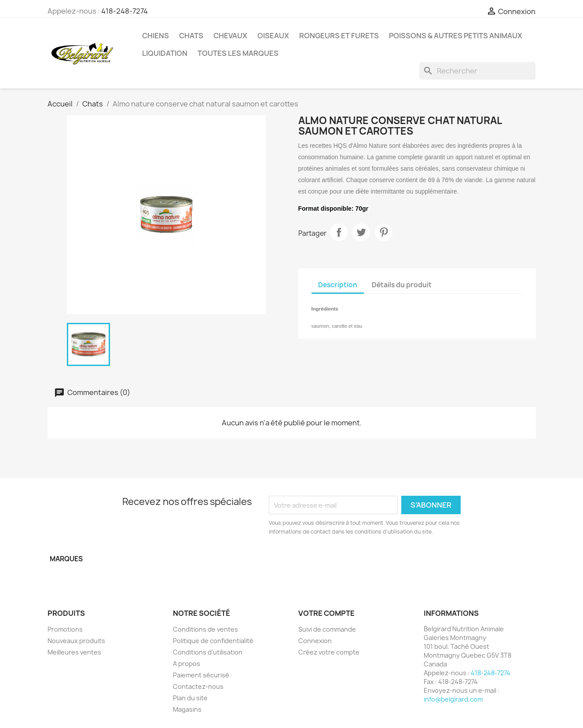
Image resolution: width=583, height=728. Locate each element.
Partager (339, 232)
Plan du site (190, 698)
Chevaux (230, 36)
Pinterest (384, 232)
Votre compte (326, 613)
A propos (187, 664)
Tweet (361, 232)
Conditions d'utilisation (208, 652)
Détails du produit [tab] (402, 285)
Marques (66, 559)
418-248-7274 (125, 11)
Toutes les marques (238, 53)
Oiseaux (273, 36)
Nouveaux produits (76, 641)
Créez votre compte (329, 652)
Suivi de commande (327, 629)
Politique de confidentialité (213, 641)
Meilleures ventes (74, 652)
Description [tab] (338, 285)
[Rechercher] (477, 71)
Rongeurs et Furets (339, 36)
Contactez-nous (198, 686)
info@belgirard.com (453, 699)
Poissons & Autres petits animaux (456, 36)
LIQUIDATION (165, 53)
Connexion (315, 641)
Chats (191, 36)
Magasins (187, 709)
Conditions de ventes (205, 629)
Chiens (156, 36)
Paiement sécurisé (201, 675)
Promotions (65, 629)
